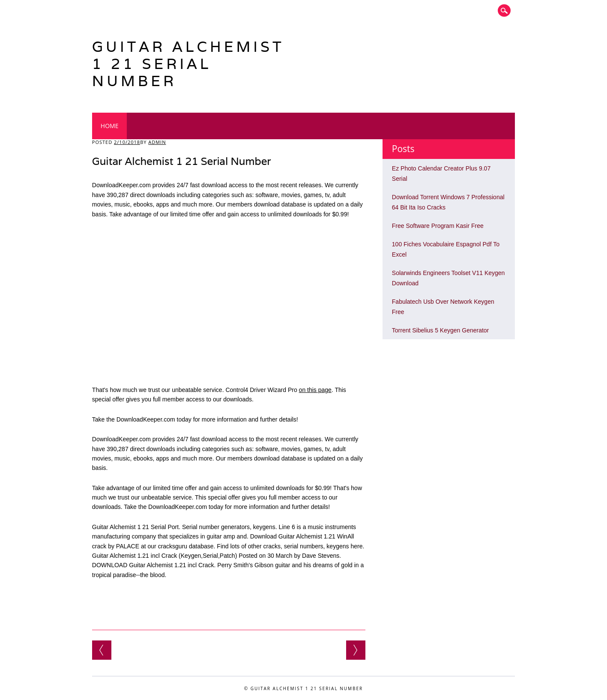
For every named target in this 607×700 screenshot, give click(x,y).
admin (157, 142)
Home (110, 126)
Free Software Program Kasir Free (438, 226)
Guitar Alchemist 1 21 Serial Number (188, 64)
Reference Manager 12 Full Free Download (102, 650)
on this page (315, 390)
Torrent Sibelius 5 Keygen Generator (440, 330)
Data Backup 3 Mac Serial (356, 650)
